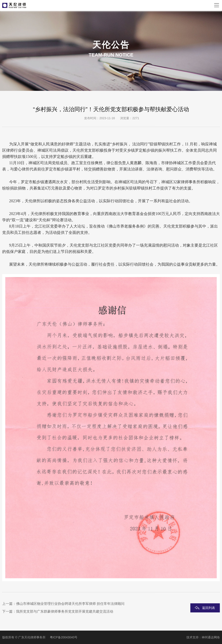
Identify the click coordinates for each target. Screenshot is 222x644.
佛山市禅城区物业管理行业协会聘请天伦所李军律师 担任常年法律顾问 (70, 604)
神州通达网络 (211, 637)
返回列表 (209, 608)
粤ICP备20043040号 (64, 637)
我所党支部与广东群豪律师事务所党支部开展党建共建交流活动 (65, 611)
